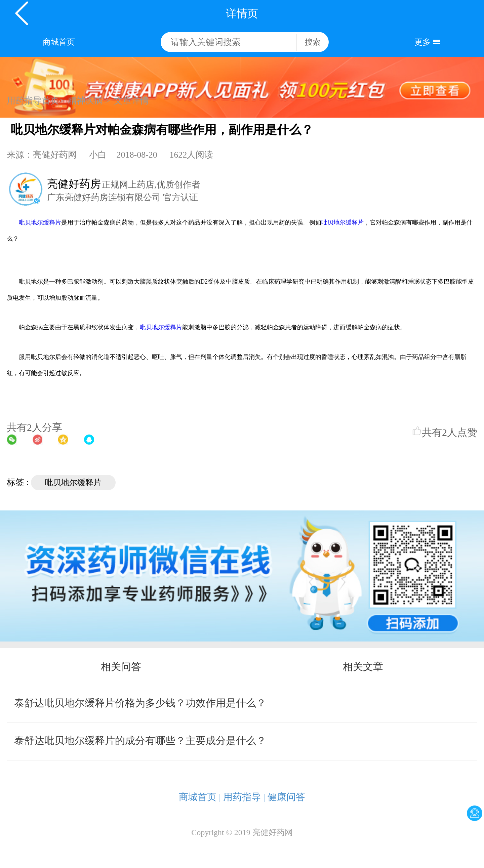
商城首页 (59, 42)
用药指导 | (244, 797)
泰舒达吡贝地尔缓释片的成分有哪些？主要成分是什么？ (140, 740)
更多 (422, 42)
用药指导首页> (35, 101)
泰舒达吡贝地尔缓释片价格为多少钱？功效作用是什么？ (140, 703)
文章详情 (131, 101)
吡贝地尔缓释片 (40, 222)
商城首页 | (200, 797)
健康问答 (286, 797)
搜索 (313, 42)
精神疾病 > (89, 101)
